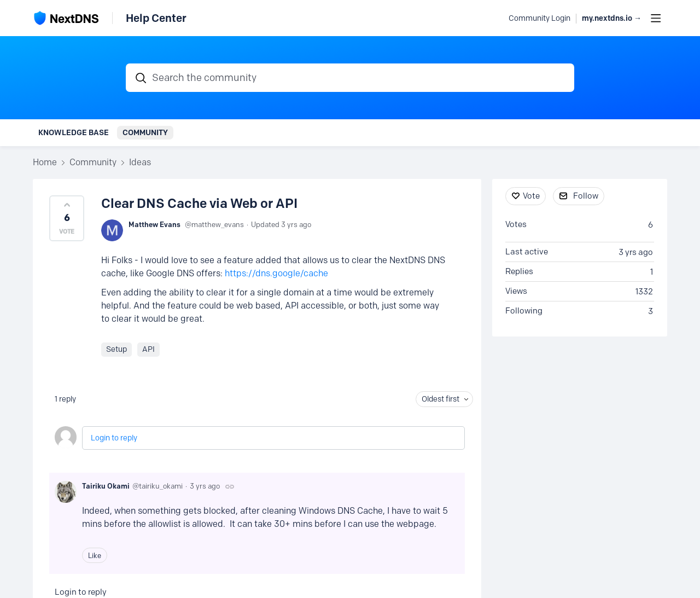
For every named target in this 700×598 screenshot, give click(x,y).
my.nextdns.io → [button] (612, 18)
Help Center (156, 18)
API (148, 349)
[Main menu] (656, 18)
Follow (586, 196)
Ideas (140, 162)
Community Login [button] (539, 18)
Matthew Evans (154, 224)
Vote (531, 196)
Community (145, 132)
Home (45, 162)
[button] (67, 218)
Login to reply (114, 438)
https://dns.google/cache (276, 273)
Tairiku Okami (106, 486)
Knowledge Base (74, 132)
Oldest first (441, 399)
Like (95, 555)
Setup (116, 349)
